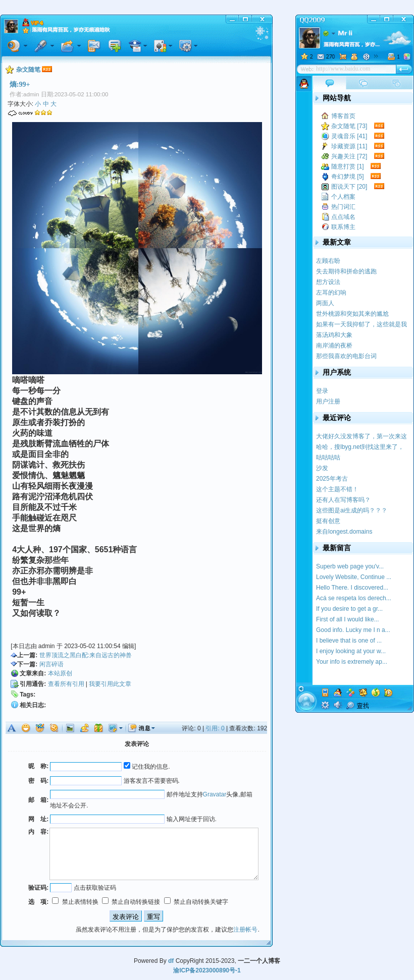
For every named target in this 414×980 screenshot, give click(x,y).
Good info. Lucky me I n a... (353, 630)
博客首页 (343, 116)
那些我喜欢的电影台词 (346, 356)
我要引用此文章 (110, 684)
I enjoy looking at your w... (351, 651)
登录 (322, 391)
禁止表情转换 (75, 902)
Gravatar (215, 794)
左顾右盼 (328, 261)
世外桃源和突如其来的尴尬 (352, 314)
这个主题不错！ (337, 489)
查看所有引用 (66, 684)
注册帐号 (245, 930)
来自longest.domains (344, 532)
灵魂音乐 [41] (349, 136)
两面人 (325, 303)
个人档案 (343, 197)
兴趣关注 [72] (349, 156)
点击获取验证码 (95, 888)
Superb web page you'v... (350, 566)
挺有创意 (328, 521)
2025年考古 (332, 479)
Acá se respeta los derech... (354, 598)
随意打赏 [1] (348, 166)
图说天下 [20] (349, 187)
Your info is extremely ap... (352, 662)
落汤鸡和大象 (334, 335)
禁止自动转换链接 (131, 902)
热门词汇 (343, 207)
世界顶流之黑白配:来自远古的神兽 (86, 655)
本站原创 (60, 673)
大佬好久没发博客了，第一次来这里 (361, 437)
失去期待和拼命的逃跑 (346, 271)
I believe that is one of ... (349, 641)
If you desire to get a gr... (349, 609)
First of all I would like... (348, 619)
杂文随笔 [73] (349, 126)
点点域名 (343, 217)
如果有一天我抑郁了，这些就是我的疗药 (361, 325)
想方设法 (328, 282)
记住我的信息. (147, 767)
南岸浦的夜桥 (334, 345)
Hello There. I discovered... (352, 588)
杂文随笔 (28, 70)
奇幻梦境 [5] (348, 177)
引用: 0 (215, 728)
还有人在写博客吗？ (343, 500)
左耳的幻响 (331, 293)
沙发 (322, 468)
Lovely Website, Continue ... (354, 577)
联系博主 (343, 227)
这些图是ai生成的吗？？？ (352, 510)
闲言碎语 (51, 664)
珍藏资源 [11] (349, 146)
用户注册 (328, 401)
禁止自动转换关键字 (196, 902)
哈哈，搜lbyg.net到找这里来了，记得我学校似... (360, 447)
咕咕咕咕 (328, 457)
